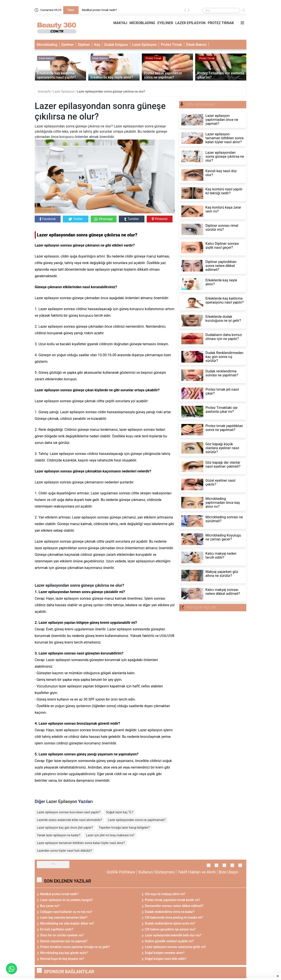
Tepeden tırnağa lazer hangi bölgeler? (124, 828)
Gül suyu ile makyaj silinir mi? (165, 894)
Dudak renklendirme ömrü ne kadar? (170, 912)
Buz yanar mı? (50, 906)
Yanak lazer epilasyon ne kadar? (59, 835)
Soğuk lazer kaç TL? (120, 812)
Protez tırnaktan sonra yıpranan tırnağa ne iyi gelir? (75, 947)
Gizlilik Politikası (121, 872)
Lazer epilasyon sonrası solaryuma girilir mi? (175, 947)
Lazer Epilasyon (144, 45)
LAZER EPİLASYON (190, 23)
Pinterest (160, 219)
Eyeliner (68, 45)
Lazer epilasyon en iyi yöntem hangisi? (67, 900)
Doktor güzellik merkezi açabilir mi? (169, 941)
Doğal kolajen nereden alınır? (165, 953)
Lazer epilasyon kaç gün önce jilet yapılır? (65, 828)
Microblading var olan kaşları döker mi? (67, 923)
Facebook (48, 219)
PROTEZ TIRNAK (221, 23)
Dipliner (84, 45)
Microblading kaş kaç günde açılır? (64, 953)
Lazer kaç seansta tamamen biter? (64, 917)
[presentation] (185, 11)
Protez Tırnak (171, 45)
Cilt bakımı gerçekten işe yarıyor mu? (170, 929)
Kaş (97, 45)
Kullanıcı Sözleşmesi (156, 872)
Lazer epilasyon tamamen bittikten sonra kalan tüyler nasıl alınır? (81, 843)
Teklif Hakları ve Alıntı (197, 872)
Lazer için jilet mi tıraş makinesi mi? (110, 835)
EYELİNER (165, 23)
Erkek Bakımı (196, 45)
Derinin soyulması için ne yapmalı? (64, 941)
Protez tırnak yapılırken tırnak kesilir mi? (172, 900)
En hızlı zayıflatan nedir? (57, 929)
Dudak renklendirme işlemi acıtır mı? (170, 923)
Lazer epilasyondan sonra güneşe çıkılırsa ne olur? (111, 91)
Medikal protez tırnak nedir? (99, 10)
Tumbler (131, 219)
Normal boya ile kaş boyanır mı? (62, 959)
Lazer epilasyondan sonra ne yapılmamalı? (137, 820)
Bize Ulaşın (229, 872)
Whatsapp (104, 219)
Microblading (47, 45)
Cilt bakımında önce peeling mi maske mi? (174, 917)
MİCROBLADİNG (142, 23)
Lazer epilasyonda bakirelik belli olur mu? (173, 935)
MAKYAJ (120, 23)
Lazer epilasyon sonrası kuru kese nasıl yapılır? (69, 812)
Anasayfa (45, 91)
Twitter (76, 219)
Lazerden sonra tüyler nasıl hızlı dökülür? (65, 851)
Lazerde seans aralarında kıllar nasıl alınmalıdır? (69, 820)
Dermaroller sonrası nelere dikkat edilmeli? (174, 906)
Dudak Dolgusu (116, 45)
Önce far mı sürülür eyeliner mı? (62, 935)
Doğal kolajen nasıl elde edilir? (166, 959)
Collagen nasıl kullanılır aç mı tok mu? (66, 912)
